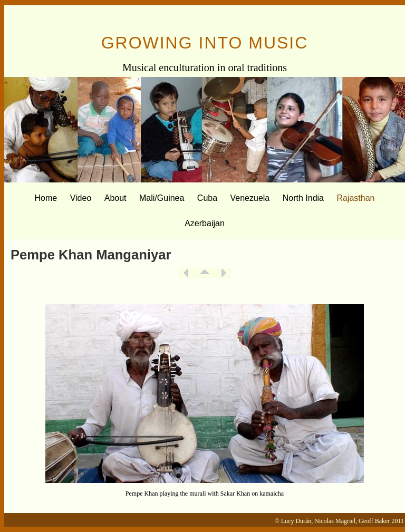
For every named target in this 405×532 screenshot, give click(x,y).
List (205, 273)
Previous (186, 273)
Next (223, 273)
